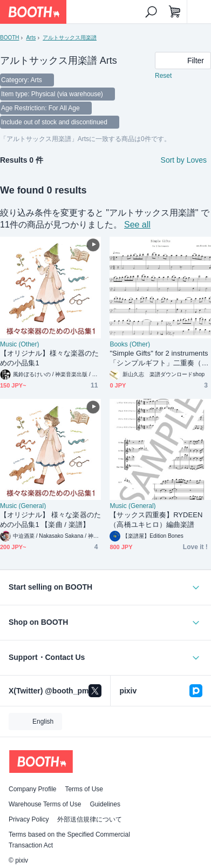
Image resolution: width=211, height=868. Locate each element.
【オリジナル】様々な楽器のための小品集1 (49, 358)
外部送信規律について (90, 819)
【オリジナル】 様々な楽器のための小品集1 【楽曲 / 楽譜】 (50, 520)
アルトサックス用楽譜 (70, 38)
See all (137, 225)
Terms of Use (84, 789)
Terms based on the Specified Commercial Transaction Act (69, 840)
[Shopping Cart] (175, 12)
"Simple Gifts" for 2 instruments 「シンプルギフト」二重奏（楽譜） (159, 359)
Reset (163, 76)
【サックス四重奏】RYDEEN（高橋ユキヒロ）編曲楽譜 (156, 520)
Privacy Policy (29, 819)
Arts (31, 38)
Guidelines (105, 804)
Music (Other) (19, 344)
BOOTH (9, 38)
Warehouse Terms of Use (45, 804)
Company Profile (32, 789)
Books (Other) (130, 344)
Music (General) (23, 506)
